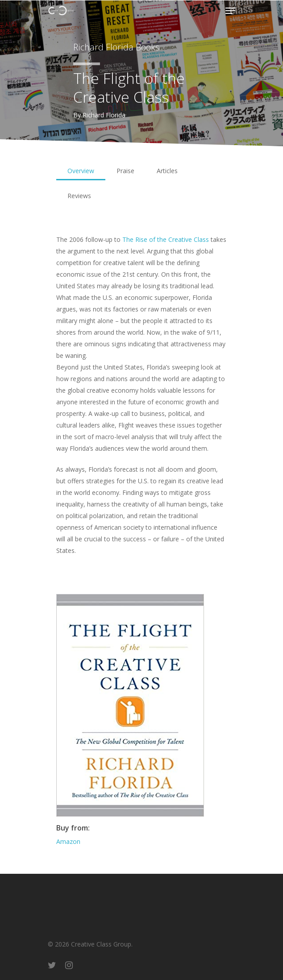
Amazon (68, 841)
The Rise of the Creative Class (166, 239)
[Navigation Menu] (230, 11)
